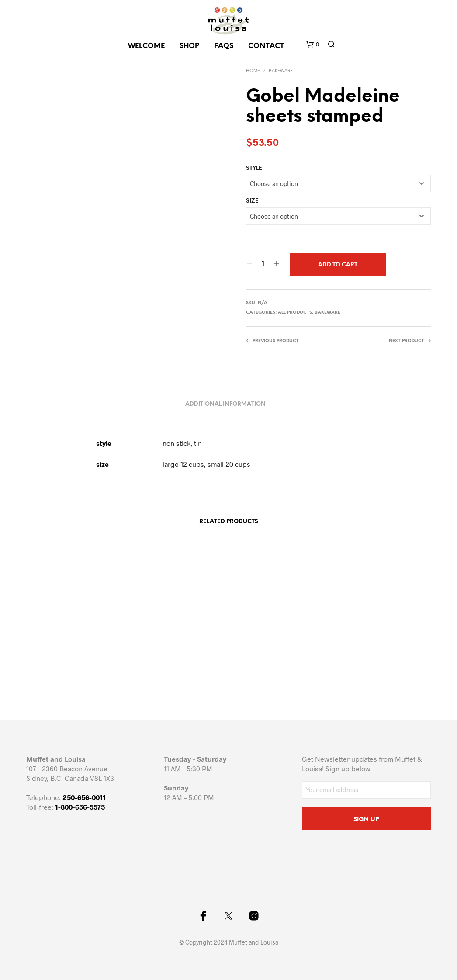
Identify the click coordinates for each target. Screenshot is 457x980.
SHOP (189, 46)
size (252, 201)
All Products (295, 312)
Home (253, 71)
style (254, 168)
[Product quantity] (263, 264)
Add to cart (338, 265)
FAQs (224, 46)
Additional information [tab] (225, 404)
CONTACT (266, 46)
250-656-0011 (84, 797)
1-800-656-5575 (80, 807)
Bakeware (281, 71)
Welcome (146, 46)
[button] (312, 45)
